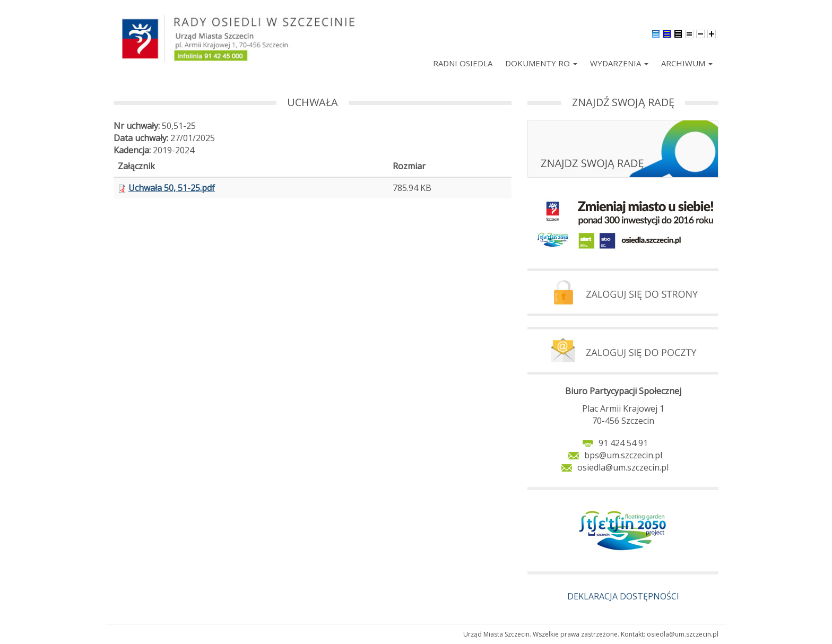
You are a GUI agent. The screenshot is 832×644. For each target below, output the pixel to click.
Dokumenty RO (541, 63)
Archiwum (687, 63)
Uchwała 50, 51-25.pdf (172, 188)
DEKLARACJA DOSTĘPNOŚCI (623, 596)
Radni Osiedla (463, 63)
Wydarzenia (619, 63)
